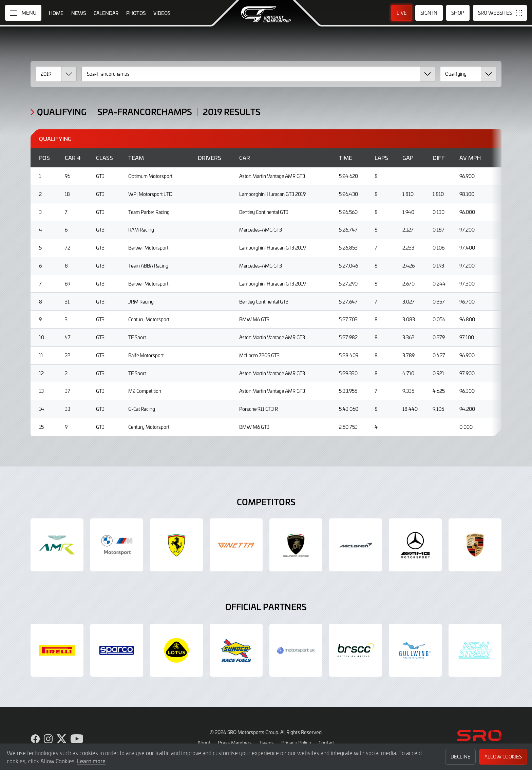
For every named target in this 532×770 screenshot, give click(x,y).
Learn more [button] (91, 761)
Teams (267, 742)
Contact (327, 742)
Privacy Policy (296, 742)
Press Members (235, 742)
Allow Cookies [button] (503, 757)
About (204, 742)
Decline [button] (461, 757)
